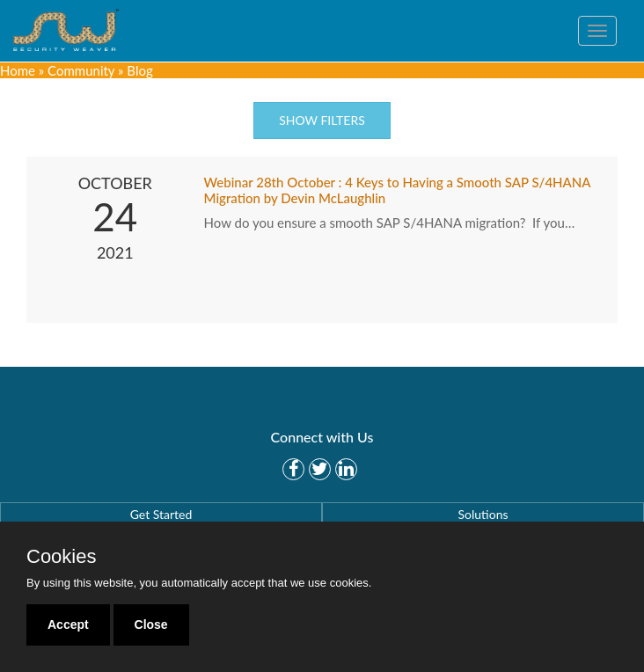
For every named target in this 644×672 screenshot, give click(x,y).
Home (18, 70)
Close (151, 625)
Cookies (61, 557)
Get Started (161, 514)
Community (81, 70)
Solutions (483, 514)
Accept (68, 625)
